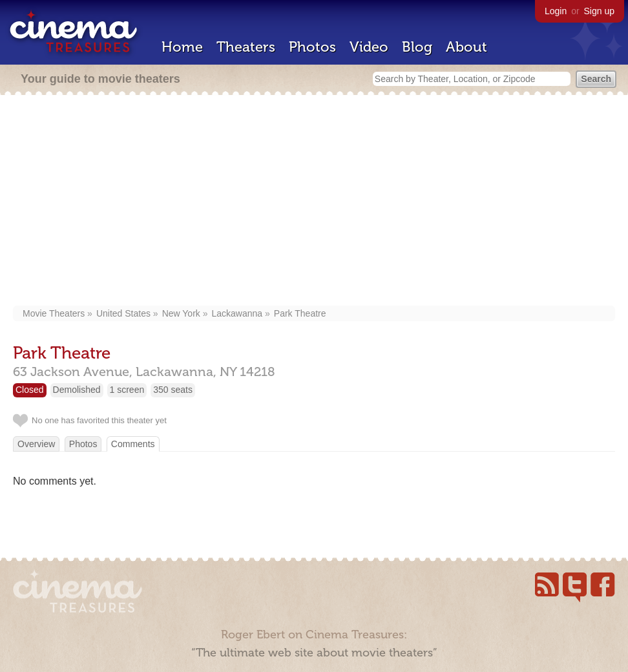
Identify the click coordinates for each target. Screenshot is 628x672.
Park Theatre (300, 313)
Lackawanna (237, 313)
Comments (133, 444)
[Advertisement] (314, 202)
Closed (30, 390)
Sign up (599, 11)
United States (123, 313)
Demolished (77, 390)
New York (181, 313)
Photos (312, 47)
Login (556, 11)
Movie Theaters (54, 313)
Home (182, 47)
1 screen (127, 390)
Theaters (246, 47)
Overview (36, 444)
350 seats (173, 390)
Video (369, 47)
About (466, 47)
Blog (417, 47)
